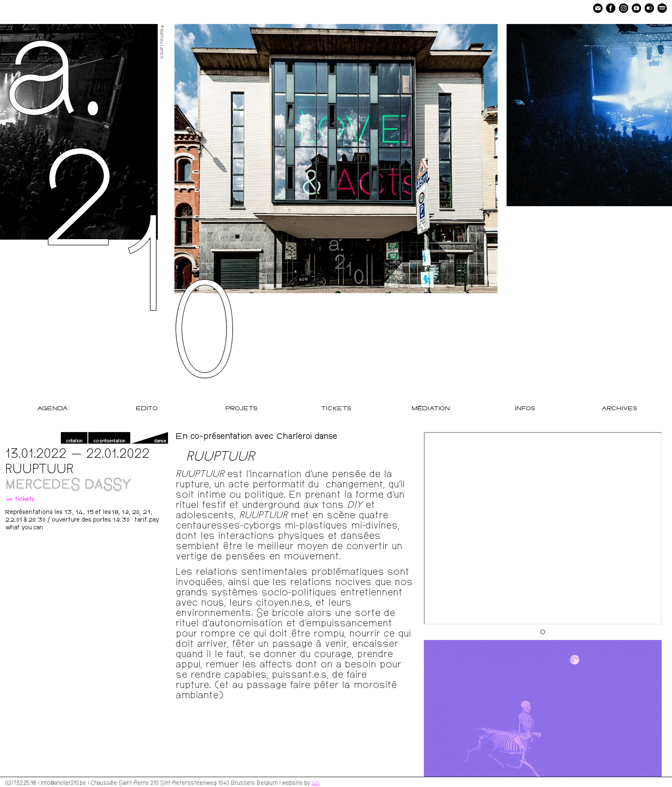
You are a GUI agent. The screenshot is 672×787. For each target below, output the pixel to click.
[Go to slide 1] (543, 632)
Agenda (52, 409)
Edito (147, 409)
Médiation (431, 409)
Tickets (336, 409)
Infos (525, 409)
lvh (316, 782)
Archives (619, 409)
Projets (241, 409)
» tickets (20, 500)
